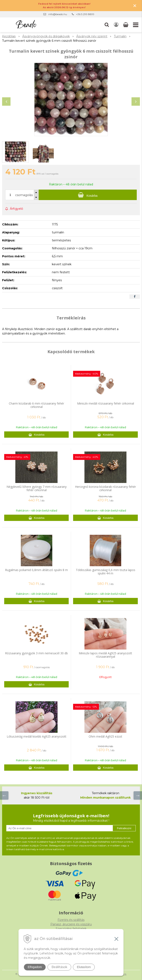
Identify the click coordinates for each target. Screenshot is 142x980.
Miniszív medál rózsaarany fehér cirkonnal (106, 403)
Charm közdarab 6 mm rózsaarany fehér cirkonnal (36, 405)
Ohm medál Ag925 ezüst (105, 736)
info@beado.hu (58, 14)
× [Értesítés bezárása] (135, 6)
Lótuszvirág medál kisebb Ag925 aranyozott (37, 736)
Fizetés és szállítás (71, 920)
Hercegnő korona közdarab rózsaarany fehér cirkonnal (105, 488)
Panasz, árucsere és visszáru (71, 924)
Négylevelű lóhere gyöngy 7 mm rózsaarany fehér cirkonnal (37, 488)
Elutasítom (84, 967)
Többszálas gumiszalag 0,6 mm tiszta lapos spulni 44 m (106, 572)
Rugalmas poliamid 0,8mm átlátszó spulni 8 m (36, 570)
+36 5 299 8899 (85, 14)
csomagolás (24, 195)
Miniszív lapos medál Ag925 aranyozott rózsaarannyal (105, 655)
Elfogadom (35, 967)
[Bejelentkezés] (116, 25)
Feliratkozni (124, 828)
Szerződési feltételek (71, 929)
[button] (107, 25)
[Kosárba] (88, 195)
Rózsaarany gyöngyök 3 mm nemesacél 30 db (36, 653)
